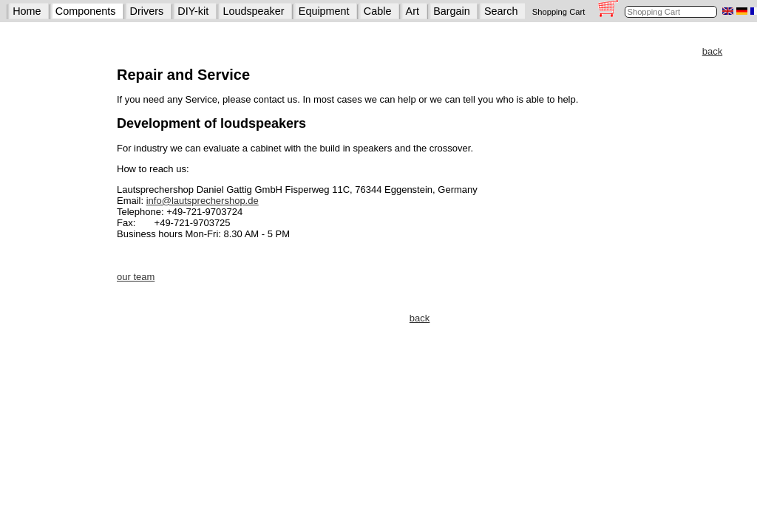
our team (136, 277)
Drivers (147, 11)
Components (86, 11)
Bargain (452, 11)
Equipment (324, 11)
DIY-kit (193, 11)
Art (413, 11)
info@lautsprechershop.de (203, 201)
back (712, 51)
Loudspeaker (253, 11)
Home (27, 11)
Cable (378, 11)
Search (501, 11)
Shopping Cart (559, 12)
